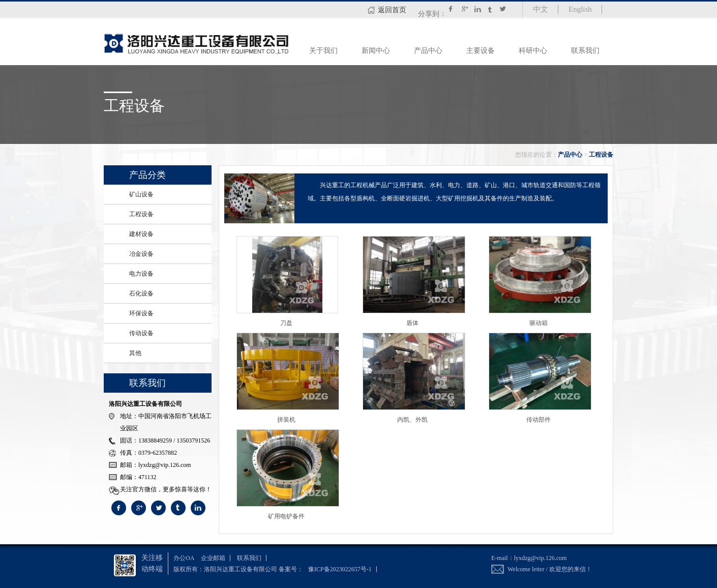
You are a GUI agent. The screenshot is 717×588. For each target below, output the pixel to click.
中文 (541, 9)
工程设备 (601, 155)
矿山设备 (141, 194)
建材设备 (141, 234)
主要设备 (481, 51)
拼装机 (286, 420)
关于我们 (323, 51)
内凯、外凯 (412, 420)
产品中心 (428, 51)
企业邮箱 (213, 558)
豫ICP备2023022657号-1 (340, 569)
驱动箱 (539, 323)
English (580, 9)
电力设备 (141, 274)
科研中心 (533, 51)
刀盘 (286, 323)
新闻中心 (376, 51)
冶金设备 (141, 254)
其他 (135, 353)
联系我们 (585, 51)
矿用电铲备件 (286, 516)
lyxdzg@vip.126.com (541, 558)
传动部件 (539, 420)
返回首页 (392, 10)
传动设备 (141, 333)
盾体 (412, 323)
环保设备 (141, 313)
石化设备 (141, 293)
